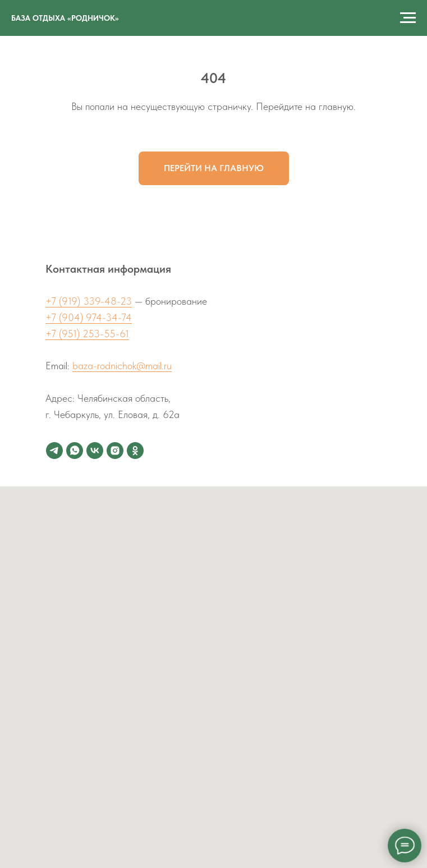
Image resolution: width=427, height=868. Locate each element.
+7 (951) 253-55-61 (87, 334)
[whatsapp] (75, 451)
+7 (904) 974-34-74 (89, 317)
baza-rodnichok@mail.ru (122, 366)
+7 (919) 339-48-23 (89, 301)
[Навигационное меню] (408, 18)
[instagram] (115, 451)
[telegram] (54, 451)
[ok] (135, 451)
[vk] (95, 451)
